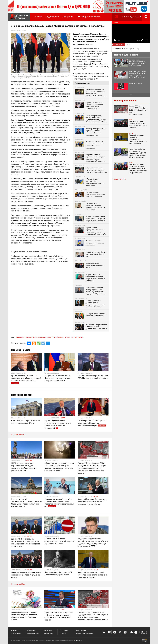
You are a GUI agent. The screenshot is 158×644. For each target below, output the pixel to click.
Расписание (48, 631)
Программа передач (89, 17)
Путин (67, 337)
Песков (74, 337)
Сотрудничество (33, 633)
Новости (38, 17)
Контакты (14, 631)
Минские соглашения (24, 337)
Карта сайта (80, 641)
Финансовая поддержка (85, 633)
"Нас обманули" (58, 337)
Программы (68, 17)
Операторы (31, 631)
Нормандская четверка (42, 337)
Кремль (80, 337)
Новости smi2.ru (18, 435)
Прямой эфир (48, 633)
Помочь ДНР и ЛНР (131, 17)
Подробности (52, 17)
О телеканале (16, 633)
